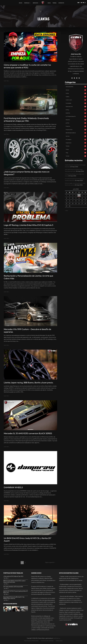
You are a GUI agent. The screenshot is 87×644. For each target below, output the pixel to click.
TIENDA (55, 3)
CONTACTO (61, 3)
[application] (30, 3)
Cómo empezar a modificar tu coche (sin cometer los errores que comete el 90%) (27, 66)
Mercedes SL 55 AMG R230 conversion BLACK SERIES (28, 433)
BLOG (49, 3)
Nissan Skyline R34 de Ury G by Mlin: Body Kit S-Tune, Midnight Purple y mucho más (14, 598)
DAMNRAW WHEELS (13, 487)
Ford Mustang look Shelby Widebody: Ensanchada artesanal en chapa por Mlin (26, 120)
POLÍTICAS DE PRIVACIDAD (32, 641)
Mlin (45, 3)
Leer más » (7, 81)
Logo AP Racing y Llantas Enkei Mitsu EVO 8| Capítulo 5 (29, 225)
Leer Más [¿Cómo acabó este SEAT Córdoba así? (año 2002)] (6, 578)
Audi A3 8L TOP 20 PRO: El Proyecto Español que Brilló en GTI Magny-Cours (16, 592)
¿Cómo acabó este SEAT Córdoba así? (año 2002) (13, 576)
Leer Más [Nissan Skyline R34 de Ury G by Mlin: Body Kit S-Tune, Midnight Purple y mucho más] (6, 600)
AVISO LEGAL (59, 641)
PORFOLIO (28, 3)
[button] (72, 78)
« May (66, 212)
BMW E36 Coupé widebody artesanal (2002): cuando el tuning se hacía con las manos (14, 581)
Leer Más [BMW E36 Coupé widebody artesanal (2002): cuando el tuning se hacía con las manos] (6, 584)
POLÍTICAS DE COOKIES (47, 641)
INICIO (21, 3)
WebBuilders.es (57, 638)
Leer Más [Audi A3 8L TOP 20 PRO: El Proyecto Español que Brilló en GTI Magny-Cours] (6, 594)
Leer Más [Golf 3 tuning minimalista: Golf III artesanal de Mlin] (6, 588)
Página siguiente (50, 562)
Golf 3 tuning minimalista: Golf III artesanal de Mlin (13, 587)
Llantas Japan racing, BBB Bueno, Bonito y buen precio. (29, 383)
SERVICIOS (36, 3)
